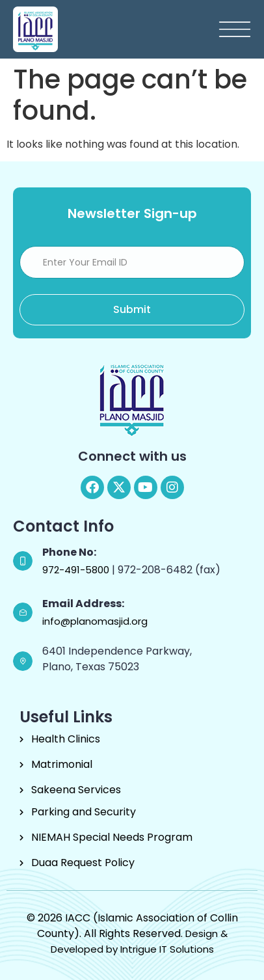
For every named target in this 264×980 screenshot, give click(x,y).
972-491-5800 (77, 570)
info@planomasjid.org (95, 621)
